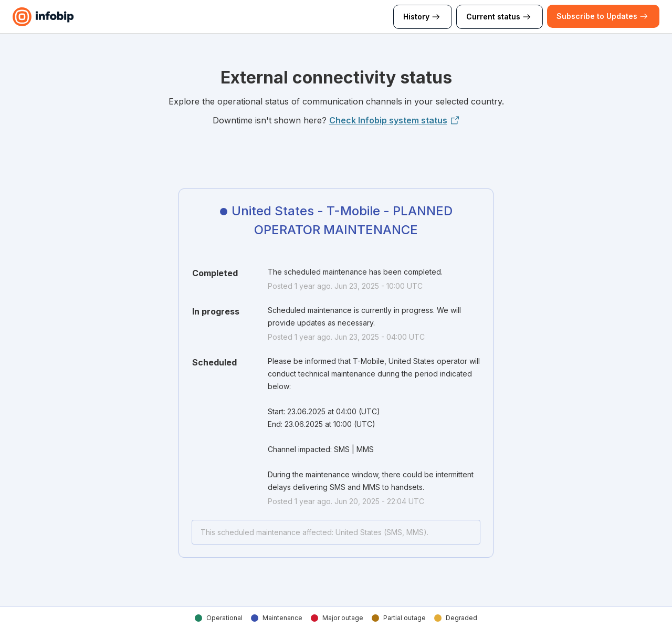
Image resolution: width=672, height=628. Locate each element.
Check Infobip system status (395, 120)
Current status (500, 17)
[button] (597, 16)
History (423, 17)
